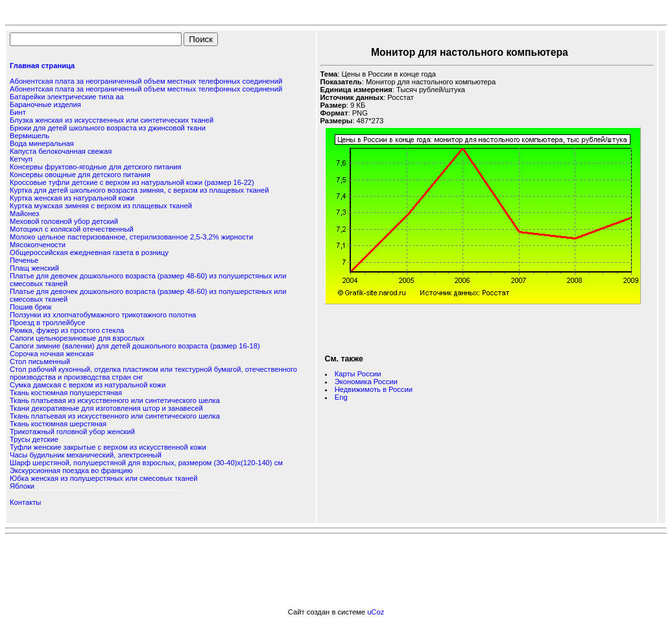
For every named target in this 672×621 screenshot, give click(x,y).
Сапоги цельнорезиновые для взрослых (77, 338)
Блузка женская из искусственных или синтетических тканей (112, 120)
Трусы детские (34, 439)
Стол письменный (40, 361)
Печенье (24, 260)
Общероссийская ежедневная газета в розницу (89, 252)
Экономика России (366, 382)
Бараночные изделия (45, 104)
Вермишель (30, 136)
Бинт (18, 112)
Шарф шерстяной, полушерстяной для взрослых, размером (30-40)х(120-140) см (146, 463)
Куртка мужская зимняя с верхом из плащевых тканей (101, 206)
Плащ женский (34, 268)
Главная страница (42, 66)
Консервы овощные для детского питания (80, 175)
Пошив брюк (30, 307)
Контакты (25, 502)
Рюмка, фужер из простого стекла (67, 330)
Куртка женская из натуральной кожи (72, 198)
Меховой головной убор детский (64, 221)
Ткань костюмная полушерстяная (66, 393)
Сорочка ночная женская (52, 354)
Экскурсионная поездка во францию (71, 470)
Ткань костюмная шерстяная (58, 424)
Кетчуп (21, 159)
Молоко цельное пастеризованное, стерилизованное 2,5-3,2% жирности (131, 237)
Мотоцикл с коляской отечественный (72, 229)
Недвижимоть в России (374, 389)
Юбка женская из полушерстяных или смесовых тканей (103, 478)
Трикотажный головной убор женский (72, 432)
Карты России (358, 374)
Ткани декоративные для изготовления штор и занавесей (106, 408)
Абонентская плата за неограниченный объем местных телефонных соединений (146, 81)
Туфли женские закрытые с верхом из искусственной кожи (108, 447)
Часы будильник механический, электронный (86, 455)
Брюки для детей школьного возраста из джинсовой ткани (108, 128)
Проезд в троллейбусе (47, 323)
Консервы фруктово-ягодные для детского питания (96, 167)
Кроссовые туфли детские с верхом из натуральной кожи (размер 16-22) (132, 182)
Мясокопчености (38, 245)
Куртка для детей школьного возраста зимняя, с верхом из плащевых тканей (139, 190)
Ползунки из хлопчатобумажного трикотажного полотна (103, 315)
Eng (341, 397)
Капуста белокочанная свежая (61, 151)
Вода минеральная (42, 143)
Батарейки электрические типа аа (67, 97)
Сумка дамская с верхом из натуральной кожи (88, 385)
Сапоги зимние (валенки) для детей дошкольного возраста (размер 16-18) (135, 346)
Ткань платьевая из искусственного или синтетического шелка (115, 400)
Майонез (24, 213)
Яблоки (22, 486)
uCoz (376, 612)
